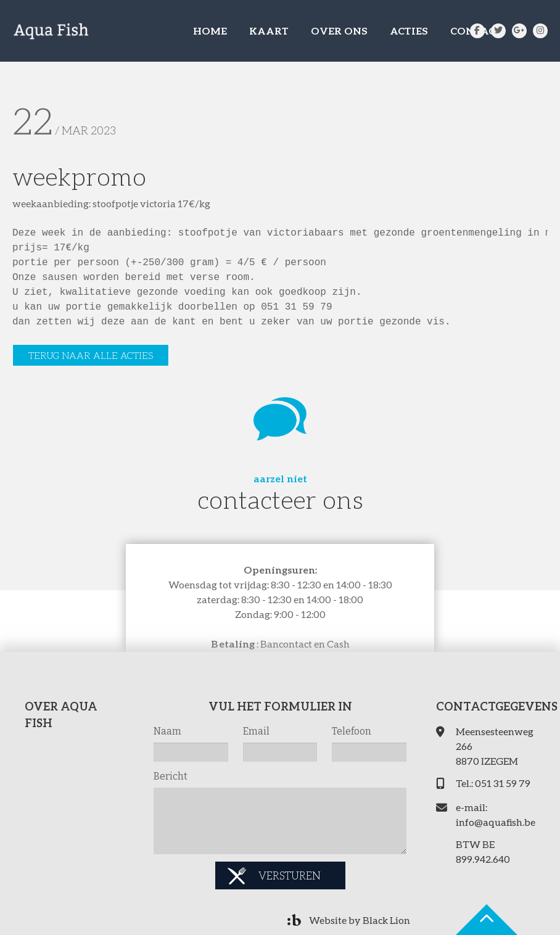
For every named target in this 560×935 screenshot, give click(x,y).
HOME (210, 31)
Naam (167, 731)
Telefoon (352, 731)
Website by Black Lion (360, 920)
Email (256, 731)
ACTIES (409, 31)
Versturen (290, 875)
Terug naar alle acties (91, 355)
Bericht (171, 776)
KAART (269, 31)
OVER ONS (339, 31)
